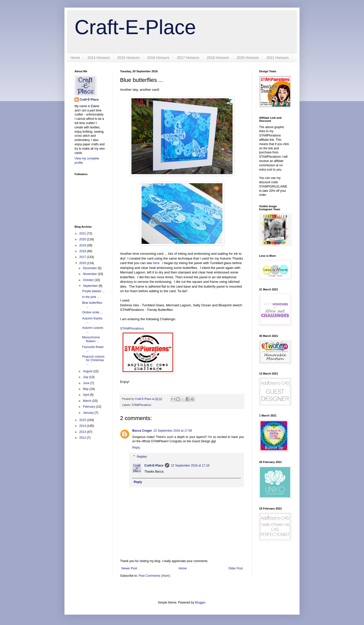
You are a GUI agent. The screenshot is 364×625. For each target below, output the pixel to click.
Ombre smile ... (92, 312)
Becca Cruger (142, 431)
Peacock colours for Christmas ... (93, 360)
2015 (83, 420)
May (86, 389)
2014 (83, 426)
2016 (83, 263)
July (86, 377)
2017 (83, 257)
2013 (83, 432)
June (87, 383)
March (88, 401)
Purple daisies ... (93, 291)
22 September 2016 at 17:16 (190, 466)
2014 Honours (99, 58)
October (89, 280)
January (89, 413)
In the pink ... (91, 297)
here (156, 263)
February (89, 407)
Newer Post (129, 568)
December (90, 268)
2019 (83, 245)
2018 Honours (218, 58)
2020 (83, 239)
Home (75, 58)
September (91, 286)
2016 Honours (158, 58)
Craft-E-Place (135, 27)
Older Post (235, 568)
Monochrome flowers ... (91, 339)
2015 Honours (128, 58)
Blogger (200, 603)
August (88, 371)
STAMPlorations (132, 328)
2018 (83, 251)
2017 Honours (188, 58)
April (86, 395)
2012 (83, 438)
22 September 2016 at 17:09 (173, 431)
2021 (83, 234)
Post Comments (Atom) (154, 576)
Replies (142, 457)
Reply (136, 448)
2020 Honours (248, 58)
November (90, 274)
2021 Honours (278, 58)
